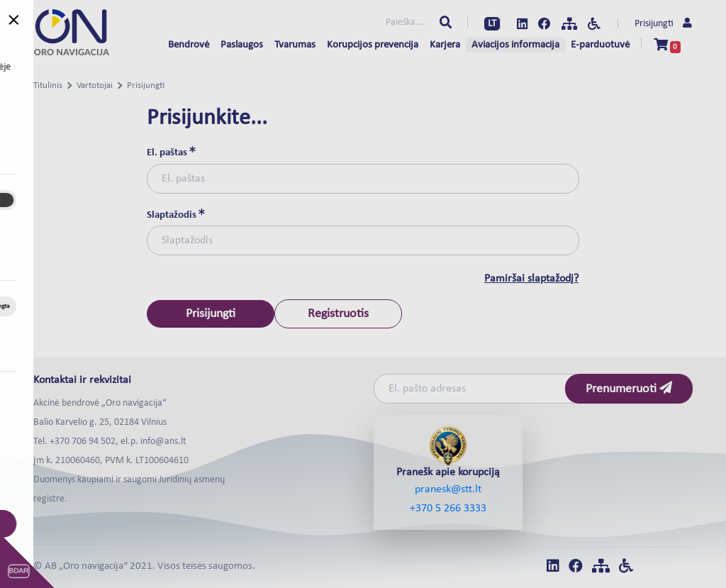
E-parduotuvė (600, 45)
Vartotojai (95, 85)
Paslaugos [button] (242, 45)
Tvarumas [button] (295, 45)
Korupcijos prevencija (373, 45)
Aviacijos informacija (515, 45)
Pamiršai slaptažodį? (531, 279)
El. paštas (171, 152)
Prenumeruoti (629, 388)
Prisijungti (663, 24)
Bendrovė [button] (189, 45)
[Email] (480, 389)
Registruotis (338, 314)
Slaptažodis (176, 215)
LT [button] (492, 24)
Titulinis (48, 85)
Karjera (445, 45)
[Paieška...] (360, 23)
